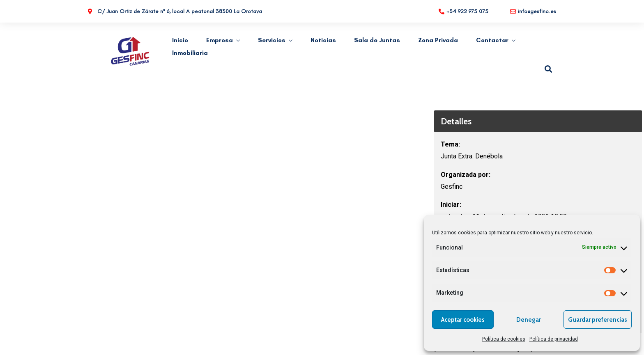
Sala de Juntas (377, 40)
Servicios (272, 40)
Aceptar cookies (463, 320)
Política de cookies (504, 339)
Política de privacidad (554, 339)
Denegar (529, 320)
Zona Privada (438, 40)
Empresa (220, 40)
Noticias (323, 40)
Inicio (180, 40)
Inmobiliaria (190, 53)
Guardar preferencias (598, 320)
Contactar (492, 40)
